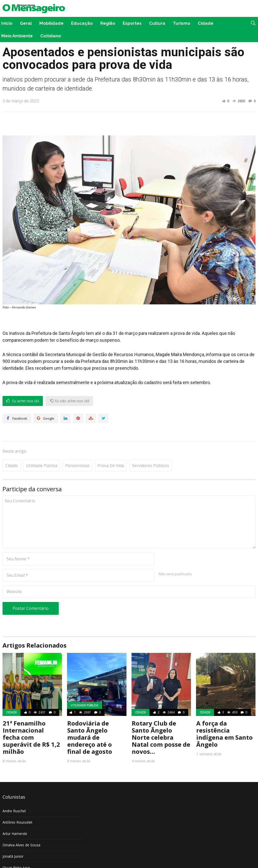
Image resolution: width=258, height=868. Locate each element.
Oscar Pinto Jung (16, 852)
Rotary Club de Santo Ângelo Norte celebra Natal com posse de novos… (161, 722)
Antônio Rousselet (18, 807)
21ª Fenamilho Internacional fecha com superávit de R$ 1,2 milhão (31, 722)
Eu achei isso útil (23, 401)
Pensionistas (77, 450)
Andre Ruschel (14, 795)
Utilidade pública (42, 450)
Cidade (206, 23)
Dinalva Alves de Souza (21, 830)
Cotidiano (51, 36)
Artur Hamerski (15, 818)
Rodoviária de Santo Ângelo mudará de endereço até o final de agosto (90, 722)
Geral (26, 23)
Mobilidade (51, 23)
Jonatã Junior (13, 841)
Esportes (132, 23)
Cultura (157, 23)
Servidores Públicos (151, 450)
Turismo (182, 23)
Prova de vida (111, 450)
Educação (82, 23)
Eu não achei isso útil (70, 401)
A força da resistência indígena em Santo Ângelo (224, 718)
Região (108, 23)
